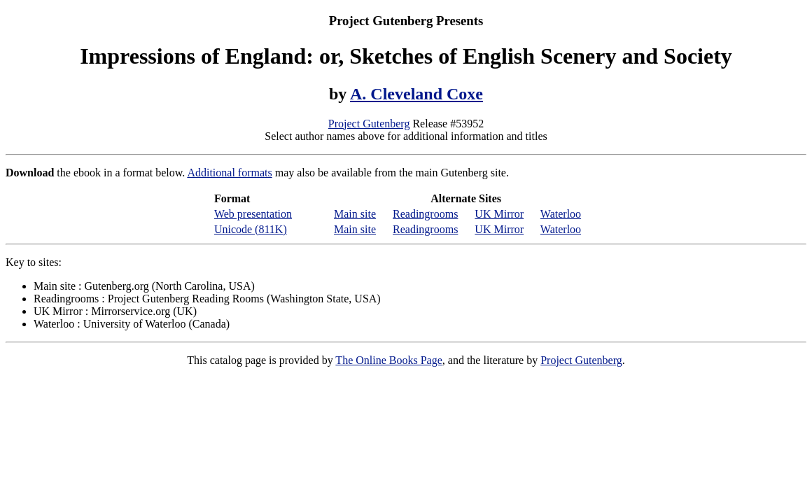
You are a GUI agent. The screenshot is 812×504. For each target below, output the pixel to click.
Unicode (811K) (251, 229)
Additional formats (229, 173)
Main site (355, 214)
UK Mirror (499, 214)
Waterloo (561, 214)
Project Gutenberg (369, 124)
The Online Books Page (388, 360)
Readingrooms (425, 214)
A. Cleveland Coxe (416, 94)
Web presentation (253, 214)
